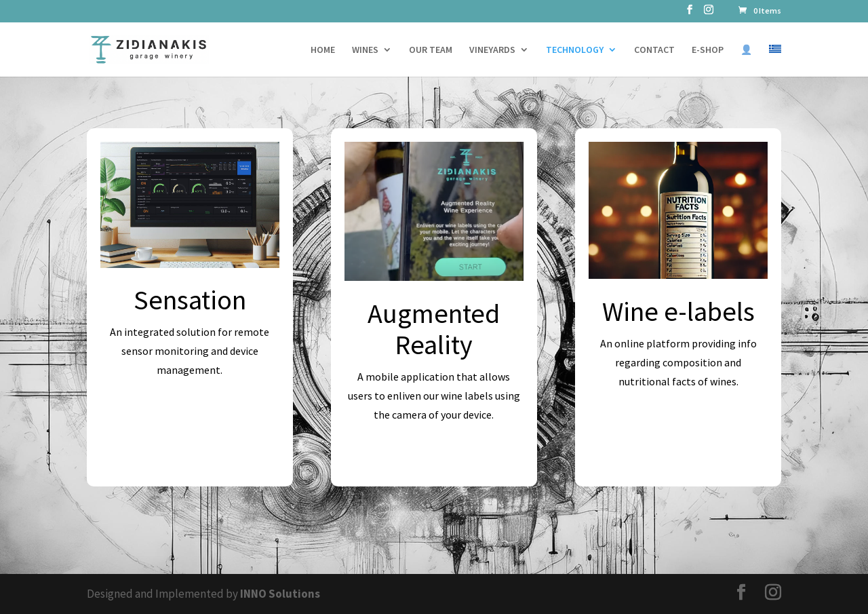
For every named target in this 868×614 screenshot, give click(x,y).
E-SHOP (708, 50)
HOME (323, 50)
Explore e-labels (678, 423)
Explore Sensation (190, 412)
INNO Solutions (280, 594)
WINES (365, 50)
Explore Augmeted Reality (434, 456)
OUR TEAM (431, 50)
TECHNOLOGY (575, 50)
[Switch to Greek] (775, 61)
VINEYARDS (492, 50)
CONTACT (654, 50)
